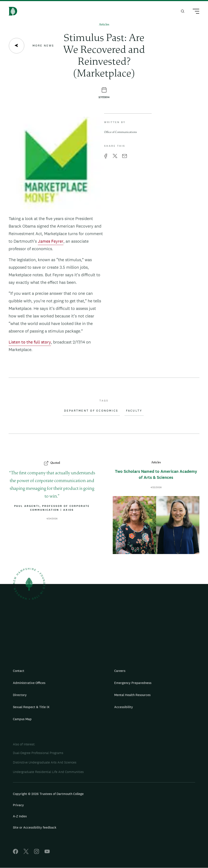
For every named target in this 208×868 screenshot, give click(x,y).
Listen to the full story (30, 342)
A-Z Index (20, 816)
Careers (120, 671)
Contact (19, 671)
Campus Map (22, 719)
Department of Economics (91, 411)
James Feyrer (51, 241)
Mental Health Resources (132, 695)
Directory (20, 695)
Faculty (134, 411)
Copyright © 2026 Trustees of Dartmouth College (48, 794)
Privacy (18, 805)
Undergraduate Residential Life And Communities (48, 772)
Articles (104, 25)
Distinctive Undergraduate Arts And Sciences (45, 762)
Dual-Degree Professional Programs (38, 753)
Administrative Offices (29, 683)
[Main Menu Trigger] (194, 12)
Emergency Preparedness (133, 683)
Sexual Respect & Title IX (31, 707)
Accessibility (124, 707)
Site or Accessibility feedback (35, 827)
